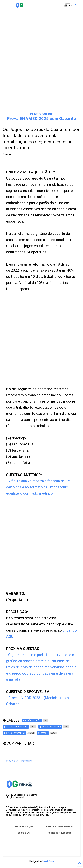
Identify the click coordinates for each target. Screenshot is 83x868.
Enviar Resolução (24, 827)
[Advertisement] (35, 343)
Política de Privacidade (59, 833)
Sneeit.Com (48, 861)
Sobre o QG (24, 833)
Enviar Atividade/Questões (59, 827)
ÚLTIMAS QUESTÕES (17, 761)
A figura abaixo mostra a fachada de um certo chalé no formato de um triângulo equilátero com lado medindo (38, 487)
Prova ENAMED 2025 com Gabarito (41, 119)
